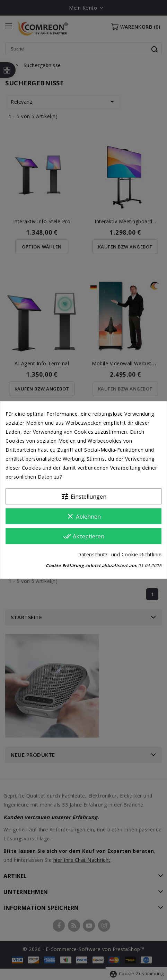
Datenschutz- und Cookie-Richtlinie (119, 555)
